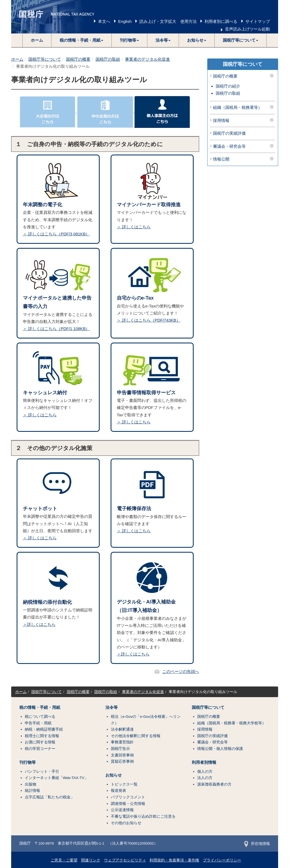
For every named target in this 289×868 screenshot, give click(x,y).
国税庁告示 (120, 749)
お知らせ (114, 775)
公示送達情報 (122, 810)
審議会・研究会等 (229, 146)
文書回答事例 (122, 755)
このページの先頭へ (181, 671)
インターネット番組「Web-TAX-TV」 (57, 778)
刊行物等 (28, 762)
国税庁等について (45, 59)
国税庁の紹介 (228, 86)
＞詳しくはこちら (39, 624)
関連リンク (91, 860)
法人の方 (205, 778)
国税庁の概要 (78, 59)
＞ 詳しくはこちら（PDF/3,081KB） (56, 234)
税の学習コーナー (40, 749)
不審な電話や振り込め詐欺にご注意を (143, 816)
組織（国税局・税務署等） (238, 107)
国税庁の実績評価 (229, 133)
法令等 (112, 707)
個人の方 (205, 772)
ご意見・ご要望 (64, 860)
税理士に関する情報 (42, 736)
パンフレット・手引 (42, 772)
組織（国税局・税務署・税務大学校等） (232, 723)
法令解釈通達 (122, 729)
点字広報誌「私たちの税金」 (50, 797)
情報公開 (221, 159)
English (125, 21)
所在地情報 (257, 844)
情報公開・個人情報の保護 (220, 749)
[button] (82, 40)
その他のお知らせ (126, 823)
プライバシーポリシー (222, 860)
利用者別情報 (204, 762)
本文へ (104, 21)
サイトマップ (258, 21)
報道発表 (118, 791)
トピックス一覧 (124, 784)
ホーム (37, 40)
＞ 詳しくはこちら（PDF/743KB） (149, 320)
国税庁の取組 (108, 59)
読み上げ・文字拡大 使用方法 (168, 21)
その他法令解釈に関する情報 (136, 736)
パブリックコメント (128, 797)
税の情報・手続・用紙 (40, 707)
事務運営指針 (122, 742)
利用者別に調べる (221, 21)
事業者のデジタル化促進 (147, 59)
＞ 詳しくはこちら (134, 227)
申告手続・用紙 (38, 723)
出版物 (31, 784)
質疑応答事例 (122, 761)
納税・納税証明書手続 (44, 729)
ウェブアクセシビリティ (125, 860)
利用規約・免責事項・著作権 (174, 860)
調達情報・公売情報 (128, 804)
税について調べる (40, 717)
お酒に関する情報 (40, 742)
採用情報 (221, 121)
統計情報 (32, 791)
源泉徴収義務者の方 (214, 784)
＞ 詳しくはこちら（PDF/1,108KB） (56, 329)
